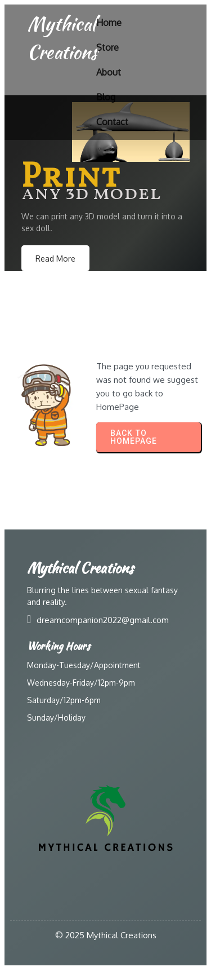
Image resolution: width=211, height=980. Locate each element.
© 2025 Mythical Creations (106, 935)
